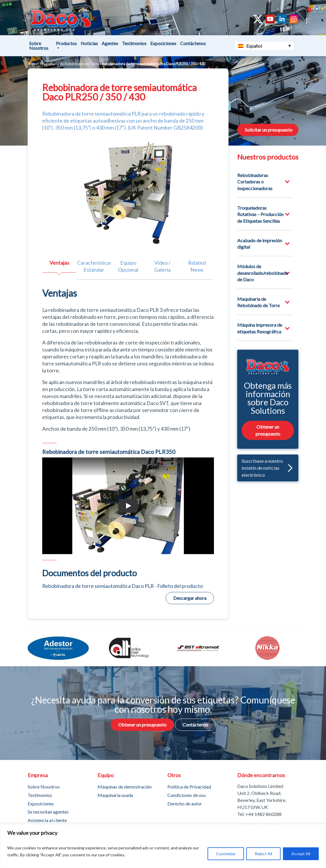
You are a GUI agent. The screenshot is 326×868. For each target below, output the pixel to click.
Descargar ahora (190, 598)
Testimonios (134, 43)
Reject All (263, 854)
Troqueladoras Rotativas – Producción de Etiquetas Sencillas (260, 214)
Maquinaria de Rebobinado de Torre (70, 64)
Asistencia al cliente (47, 820)
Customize (226, 854)
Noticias (89, 43)
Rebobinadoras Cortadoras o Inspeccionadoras (255, 182)
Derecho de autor (185, 804)
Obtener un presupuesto (268, 430)
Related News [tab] (197, 266)
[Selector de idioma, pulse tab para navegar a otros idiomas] (265, 46)
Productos (66, 43)
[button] (289, 468)
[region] (163, 846)
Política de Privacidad (189, 787)
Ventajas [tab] (59, 263)
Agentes (110, 43)
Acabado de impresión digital (260, 244)
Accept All (301, 854)
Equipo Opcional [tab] (128, 266)
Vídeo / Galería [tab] (162, 266)
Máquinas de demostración (125, 787)
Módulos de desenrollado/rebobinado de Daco (263, 273)
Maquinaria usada (115, 795)
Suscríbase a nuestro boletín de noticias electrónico (267, 467)
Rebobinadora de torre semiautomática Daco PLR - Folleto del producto (123, 586)
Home (33, 64)
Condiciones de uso (187, 795)
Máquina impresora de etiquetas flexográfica (260, 328)
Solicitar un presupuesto (269, 130)
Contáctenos (193, 43)
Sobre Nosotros (39, 46)
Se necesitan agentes (48, 812)
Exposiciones (163, 43)
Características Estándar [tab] (94, 266)
